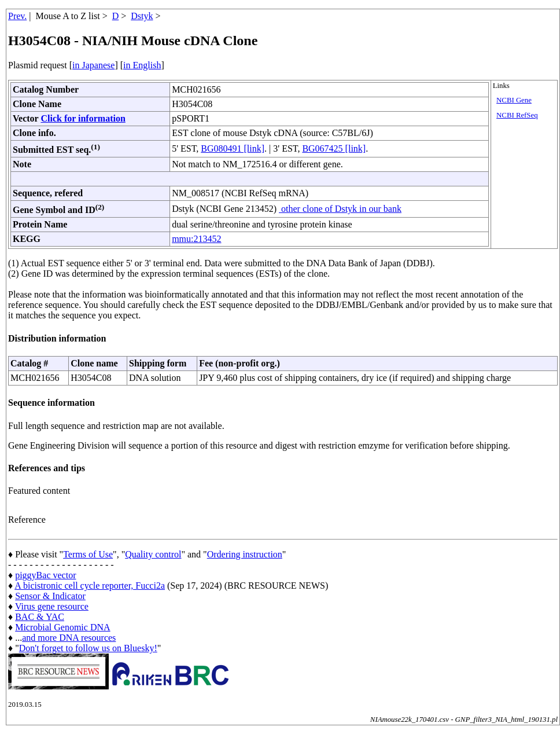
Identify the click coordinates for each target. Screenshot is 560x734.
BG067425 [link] (334, 148)
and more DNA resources (69, 638)
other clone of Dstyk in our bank (340, 209)
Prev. (17, 16)
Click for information (83, 118)
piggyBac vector (45, 575)
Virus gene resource (52, 606)
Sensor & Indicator (50, 596)
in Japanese (93, 65)
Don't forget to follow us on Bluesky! (88, 648)
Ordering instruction (245, 554)
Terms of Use (88, 554)
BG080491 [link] (233, 148)
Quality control (153, 554)
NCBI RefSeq (517, 115)
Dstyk (142, 16)
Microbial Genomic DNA (62, 627)
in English (142, 65)
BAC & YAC (40, 617)
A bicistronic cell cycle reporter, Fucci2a (90, 586)
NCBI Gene (514, 100)
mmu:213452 (196, 239)
